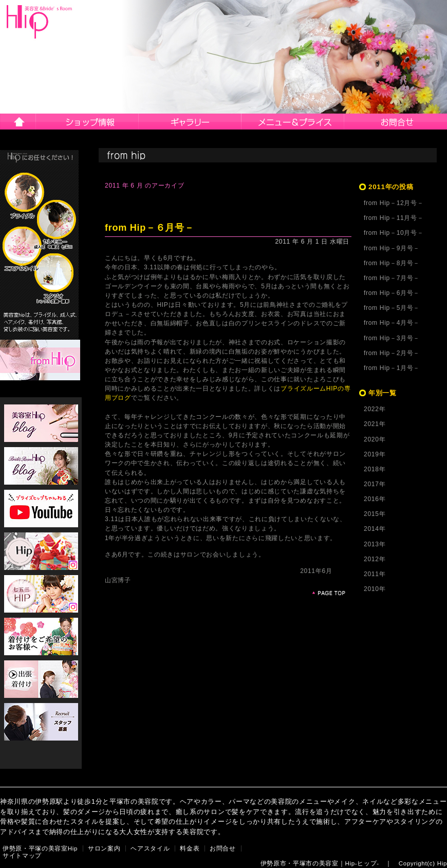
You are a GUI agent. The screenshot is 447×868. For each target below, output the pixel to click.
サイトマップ (22, 856)
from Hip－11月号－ (394, 218)
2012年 (375, 559)
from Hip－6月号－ (392, 293)
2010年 (375, 589)
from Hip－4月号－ (392, 323)
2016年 (375, 499)
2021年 (375, 424)
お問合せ (396, 122)
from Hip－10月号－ (394, 233)
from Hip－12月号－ (394, 203)
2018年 (375, 469)
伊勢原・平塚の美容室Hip (40, 848)
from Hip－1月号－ (392, 368)
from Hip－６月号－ (149, 228)
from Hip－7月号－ (392, 278)
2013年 (375, 544)
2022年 (375, 409)
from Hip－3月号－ (392, 338)
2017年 (375, 484)
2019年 (375, 454)
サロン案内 (87, 122)
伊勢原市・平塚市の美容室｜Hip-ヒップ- (320, 863)
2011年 (375, 574)
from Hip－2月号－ (392, 353)
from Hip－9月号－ (392, 248)
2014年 (375, 529)
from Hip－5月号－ (392, 308)
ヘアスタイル (190, 122)
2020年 (375, 439)
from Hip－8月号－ (392, 263)
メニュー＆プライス (293, 122)
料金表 (190, 848)
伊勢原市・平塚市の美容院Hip (40, 22)
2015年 (375, 514)
